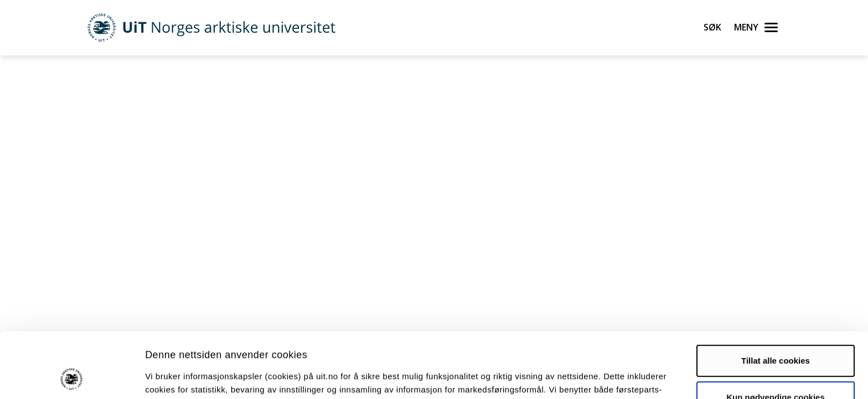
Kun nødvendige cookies (776, 336)
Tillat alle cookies (776, 300)
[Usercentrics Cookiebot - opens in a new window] (72, 377)
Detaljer (590, 377)
